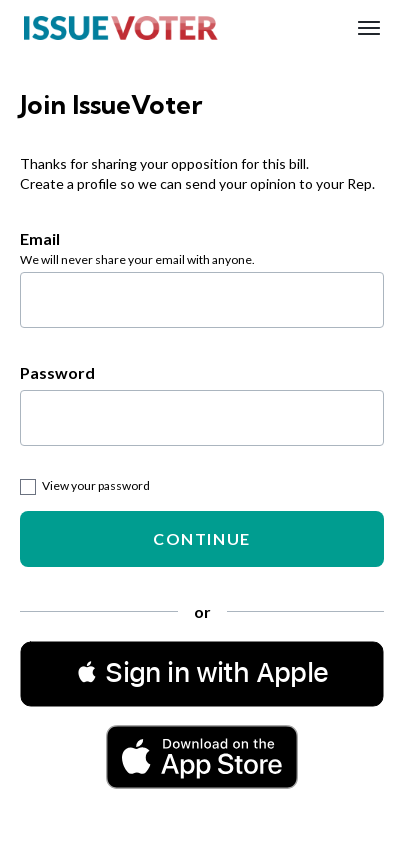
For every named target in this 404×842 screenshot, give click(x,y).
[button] (202, 673)
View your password (85, 485)
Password (57, 372)
